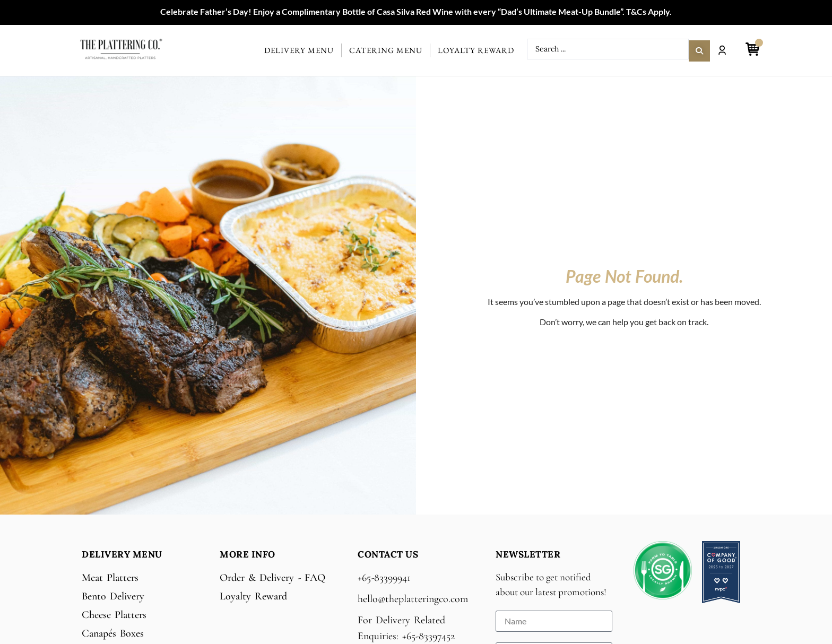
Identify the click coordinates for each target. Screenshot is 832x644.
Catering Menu (386, 50)
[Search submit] (699, 49)
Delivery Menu (299, 50)
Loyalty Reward (476, 50)
